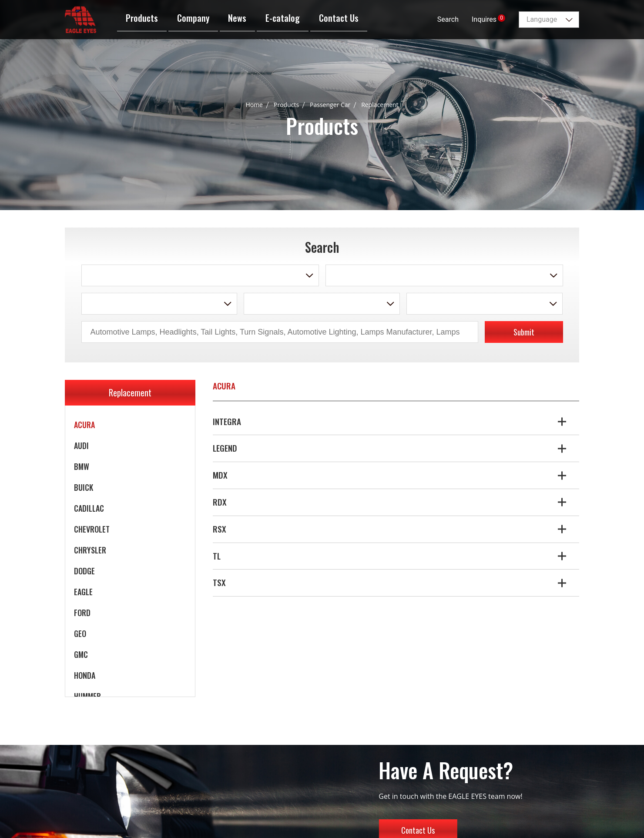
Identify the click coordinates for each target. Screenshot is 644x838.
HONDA (85, 675)
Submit (524, 332)
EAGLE (83, 592)
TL (217, 556)
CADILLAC (89, 508)
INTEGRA (227, 421)
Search (448, 19)
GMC (81, 654)
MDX (220, 475)
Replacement (380, 105)
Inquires (488, 19)
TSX (219, 582)
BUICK (84, 487)
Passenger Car (330, 105)
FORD (82, 613)
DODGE (84, 571)
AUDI (81, 446)
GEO (80, 634)
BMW (82, 466)
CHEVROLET (92, 529)
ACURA (84, 425)
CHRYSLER (90, 550)
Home (254, 105)
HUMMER (87, 696)
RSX (220, 529)
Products (286, 105)
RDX (220, 502)
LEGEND (225, 448)
